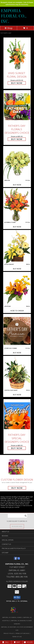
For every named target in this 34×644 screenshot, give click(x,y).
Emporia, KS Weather (9, 627)
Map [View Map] (17, 642)
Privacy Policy (9, 633)
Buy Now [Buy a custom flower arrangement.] (17, 488)
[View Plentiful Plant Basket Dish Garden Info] (17, 373)
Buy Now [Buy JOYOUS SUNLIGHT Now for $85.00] (17, 269)
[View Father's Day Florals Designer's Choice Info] (17, 107)
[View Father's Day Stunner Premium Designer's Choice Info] (17, 331)
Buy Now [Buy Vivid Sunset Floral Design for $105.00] (17, 83)
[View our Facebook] (15, 559)
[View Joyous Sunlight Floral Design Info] (17, 247)
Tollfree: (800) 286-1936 (17, 577)
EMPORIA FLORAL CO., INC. (14, 16)
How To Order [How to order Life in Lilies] (17, 311)
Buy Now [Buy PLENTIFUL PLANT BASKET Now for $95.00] (17, 395)
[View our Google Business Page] (19, 559)
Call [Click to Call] (6, 642)
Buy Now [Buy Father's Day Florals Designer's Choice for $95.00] (17, 139)
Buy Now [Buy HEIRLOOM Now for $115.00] (17, 185)
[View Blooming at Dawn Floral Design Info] (17, 205)
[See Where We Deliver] (17, 526)
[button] (17, 598)
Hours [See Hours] (28, 642)
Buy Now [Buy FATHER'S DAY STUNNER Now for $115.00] (17, 353)
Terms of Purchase (22, 633)
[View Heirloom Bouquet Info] (17, 163)
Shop (9, 28)
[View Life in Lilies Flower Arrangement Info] (17, 289)
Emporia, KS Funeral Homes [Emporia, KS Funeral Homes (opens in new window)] (12, 617)
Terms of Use (17, 637)
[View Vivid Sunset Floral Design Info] (17, 54)
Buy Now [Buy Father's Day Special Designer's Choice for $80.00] (17, 448)
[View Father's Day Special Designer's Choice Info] (17, 416)
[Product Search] (17, 516)
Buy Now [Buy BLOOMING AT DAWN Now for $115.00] (17, 227)
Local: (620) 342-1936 (17, 574)
